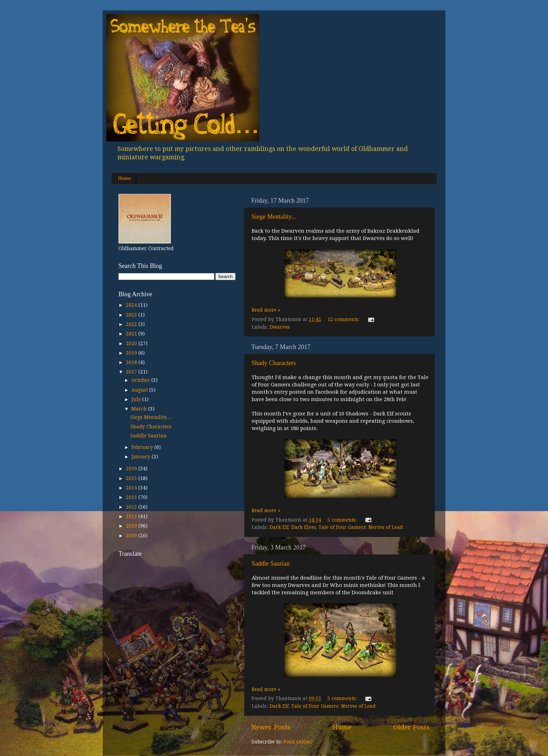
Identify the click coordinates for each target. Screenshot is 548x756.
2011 (132, 516)
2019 (132, 353)
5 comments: (343, 520)
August (140, 390)
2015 (132, 478)
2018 (132, 362)
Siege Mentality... (274, 217)
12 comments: (344, 319)
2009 (132, 536)
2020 (132, 343)
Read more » (266, 310)
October (141, 380)
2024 (132, 305)
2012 (132, 507)
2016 (132, 468)
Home (125, 178)
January (142, 457)
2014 (132, 488)
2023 (132, 315)
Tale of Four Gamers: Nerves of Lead (361, 527)
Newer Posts (271, 727)
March (140, 409)
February (143, 447)
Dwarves (280, 327)
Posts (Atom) (298, 742)
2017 (132, 372)
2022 (132, 324)
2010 (132, 526)
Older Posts (411, 727)
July (137, 399)
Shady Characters (274, 363)
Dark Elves (304, 527)
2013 (132, 497)
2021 (132, 334)
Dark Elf (279, 527)
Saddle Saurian (271, 564)
